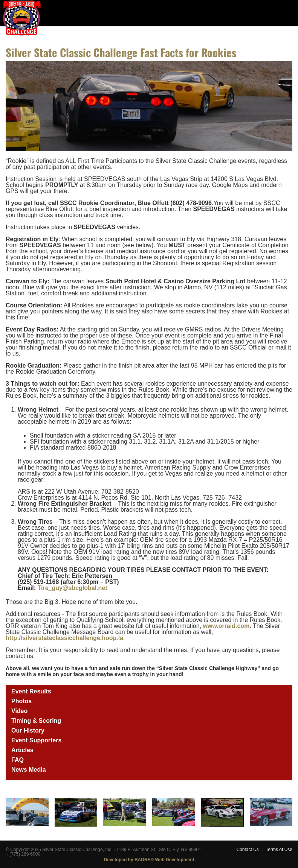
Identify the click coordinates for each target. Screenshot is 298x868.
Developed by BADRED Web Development (149, 860)
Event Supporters (36, 740)
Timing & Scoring (36, 721)
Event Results (31, 691)
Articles (22, 750)
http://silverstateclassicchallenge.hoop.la (64, 638)
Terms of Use (279, 850)
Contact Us (247, 850)
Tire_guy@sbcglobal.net (72, 588)
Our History (28, 730)
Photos (21, 701)
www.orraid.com (226, 626)
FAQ (18, 760)
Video (19, 711)
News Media (29, 770)
